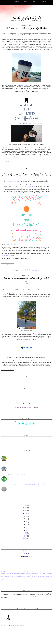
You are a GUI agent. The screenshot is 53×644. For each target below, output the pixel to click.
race (19, 572)
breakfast (13, 578)
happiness (14, 577)
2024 (26, 506)
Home (8, 2)
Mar (27, 529)
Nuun (14, 575)
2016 (26, 534)
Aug (27, 521)
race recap (49, 572)
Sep (27, 520)
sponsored (35, 167)
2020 (26, 510)
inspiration (29, 577)
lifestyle (28, 167)
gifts (39, 577)
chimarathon (19, 573)
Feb (27, 531)
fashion (29, 578)
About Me (17, 2)
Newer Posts (48, 381)
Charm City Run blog (25, 180)
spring (32, 578)
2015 (25, 535)
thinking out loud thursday (46, 577)
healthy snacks (38, 573)
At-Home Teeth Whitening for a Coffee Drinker (26, 28)
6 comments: (27, 269)
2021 (26, 509)
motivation (3, 577)
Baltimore (21, 270)
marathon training (35, 572)
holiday (3, 573)
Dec (27, 515)
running (37, 270)
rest (33, 577)
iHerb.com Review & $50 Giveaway (17, 474)
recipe (13, 573)
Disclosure (38, 3)
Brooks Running (23, 577)
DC (10, 577)
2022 (26, 507)
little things (38, 578)
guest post (17, 578)
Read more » (8, 161)
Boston (8, 577)
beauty (2, 580)
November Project (28, 575)
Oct (27, 518)
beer (35, 578)
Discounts (44, 2)
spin (35, 577)
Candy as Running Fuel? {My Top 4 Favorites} (20, 454)
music (26, 578)
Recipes (34, 2)
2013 (25, 538)
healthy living (46, 573)
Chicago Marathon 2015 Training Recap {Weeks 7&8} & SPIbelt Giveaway (27, 484)
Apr (27, 527)
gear (24, 573)
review (15, 572)
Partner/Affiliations (17, 3)
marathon (9, 575)
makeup (42, 578)
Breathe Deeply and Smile (27, 18)
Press (29, 3)
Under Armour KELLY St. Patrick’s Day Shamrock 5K (16, 188)
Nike (9, 578)
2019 (26, 512)
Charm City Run (29, 270)
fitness (10, 573)
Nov (27, 517)
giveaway (22, 167)
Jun (27, 524)
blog (39, 180)
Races (26, 2)
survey (6, 578)
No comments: (27, 374)
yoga (18, 577)
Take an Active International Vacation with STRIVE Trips (26, 281)
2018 (26, 514)
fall (37, 577)
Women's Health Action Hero (42, 575)
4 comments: (27, 166)
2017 (26, 532)
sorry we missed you (48, 578)
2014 (25, 537)
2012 (26, 540)
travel (35, 375)
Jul (27, 523)
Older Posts (4, 381)
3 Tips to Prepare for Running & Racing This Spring (26, 175)
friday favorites (25, 572)
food (6, 573)
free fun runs (7, 255)
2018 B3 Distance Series (29, 186)
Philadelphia (22, 578)
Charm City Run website (15, 182)
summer (3, 578)
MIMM (32, 573)
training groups (27, 252)
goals (51, 575)
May (27, 526)
